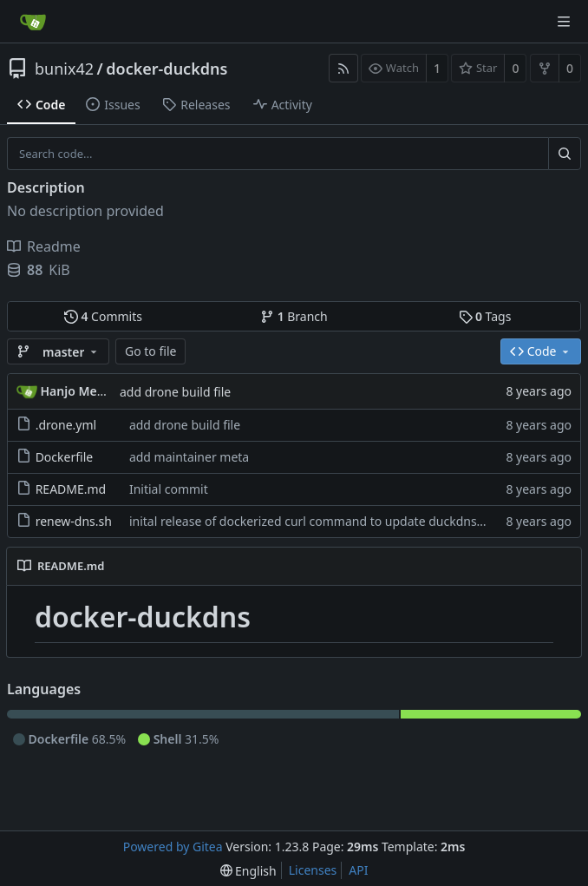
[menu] (248, 871)
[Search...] (565, 154)
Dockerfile (65, 457)
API (358, 870)
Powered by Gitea (173, 847)
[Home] (33, 22)
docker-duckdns (167, 69)
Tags (485, 316)
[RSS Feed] (343, 68)
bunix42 (64, 69)
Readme (44, 246)
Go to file (150, 351)
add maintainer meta (189, 457)
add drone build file (175, 392)
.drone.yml (66, 425)
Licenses (313, 870)
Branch (294, 316)
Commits (103, 316)
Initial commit (169, 489)
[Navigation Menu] (564, 22)
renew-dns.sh (74, 521)
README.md (71, 489)
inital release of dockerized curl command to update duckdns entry (320, 521)
